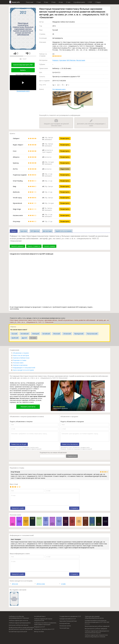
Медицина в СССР (39, 627)
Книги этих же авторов (21, 355)
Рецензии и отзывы (20, 360)
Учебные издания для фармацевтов (20, 623)
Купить (23, 70)
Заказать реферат (17, 246)
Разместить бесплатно (70, 444)
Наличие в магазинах (20, 365)
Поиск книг (30, 2)
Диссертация (81, 60)
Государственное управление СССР (70, 616)
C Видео (98, 2)
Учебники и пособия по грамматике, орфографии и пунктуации (45, 624)
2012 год (15, 584)
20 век (61, 2)
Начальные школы (65, 626)
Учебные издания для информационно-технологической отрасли (97, 632)
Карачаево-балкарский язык (68, 621)
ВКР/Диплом (71, 60)
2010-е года (41, 584)
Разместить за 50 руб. (19, 444)
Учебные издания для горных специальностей (43, 620)
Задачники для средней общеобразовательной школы (94, 617)
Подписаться (72, 456)
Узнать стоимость (34, 246)
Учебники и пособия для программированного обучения (19, 617)
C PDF (90, 2)
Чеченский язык (64, 628)
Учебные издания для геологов (18, 620)
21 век (68, 2)
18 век (46, 2)
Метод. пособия (39, 632)
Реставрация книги (59, 89)
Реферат (55, 60)
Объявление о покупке (21, 353)
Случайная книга (79, 2)
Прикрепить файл (18, 508)
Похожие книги (18, 363)
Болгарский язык (65, 623)
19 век (53, 2)
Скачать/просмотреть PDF (23, 65)
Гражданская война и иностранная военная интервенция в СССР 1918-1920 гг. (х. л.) (97, 622)
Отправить (74, 508)
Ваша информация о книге (20, 554)
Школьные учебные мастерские (19, 625)
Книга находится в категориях (23, 370)
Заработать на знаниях (64, 231)
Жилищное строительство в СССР (44, 629)
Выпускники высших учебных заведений (97, 626)
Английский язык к (40, 616)
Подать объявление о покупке (21, 421)
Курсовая (63, 60)
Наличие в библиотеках (21, 358)
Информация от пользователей (24, 368)
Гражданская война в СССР (68, 619)
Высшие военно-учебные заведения (96, 629)
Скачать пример (49, 246)
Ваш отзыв (14, 484)
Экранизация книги (23, 84)
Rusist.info (16, 2)
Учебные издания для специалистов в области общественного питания (96, 636)
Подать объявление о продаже (72, 421)
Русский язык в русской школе (18, 632)
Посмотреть (65, 138)
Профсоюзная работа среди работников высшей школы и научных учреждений (21, 628)
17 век (39, 2)
